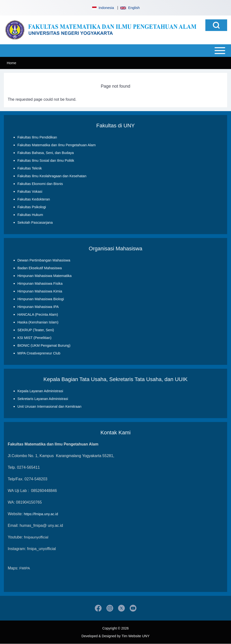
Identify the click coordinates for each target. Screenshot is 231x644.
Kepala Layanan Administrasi (40, 391)
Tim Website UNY (136, 636)
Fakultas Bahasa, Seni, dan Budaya (46, 153)
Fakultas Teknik (30, 168)
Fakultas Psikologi (32, 207)
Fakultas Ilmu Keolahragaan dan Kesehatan (52, 176)
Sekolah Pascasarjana (35, 222)
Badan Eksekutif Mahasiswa (40, 268)
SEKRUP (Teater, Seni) (36, 330)
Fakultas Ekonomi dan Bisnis (40, 184)
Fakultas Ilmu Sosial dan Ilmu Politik (46, 161)
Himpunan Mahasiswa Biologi (41, 299)
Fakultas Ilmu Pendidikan (37, 137)
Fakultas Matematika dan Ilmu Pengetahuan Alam (56, 145)
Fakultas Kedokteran (34, 199)
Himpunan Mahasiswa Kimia (40, 291)
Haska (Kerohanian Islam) (38, 322)
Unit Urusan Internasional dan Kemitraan (49, 406)
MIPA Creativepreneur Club (39, 353)
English (130, 8)
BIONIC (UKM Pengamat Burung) (44, 345)
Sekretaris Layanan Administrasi (43, 399)
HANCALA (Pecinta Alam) (38, 314)
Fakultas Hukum (30, 215)
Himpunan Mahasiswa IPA (38, 307)
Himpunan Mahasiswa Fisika (40, 284)
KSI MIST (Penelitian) (34, 338)
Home (11, 63)
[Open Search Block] (216, 25)
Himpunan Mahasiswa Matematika (45, 276)
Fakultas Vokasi (30, 192)
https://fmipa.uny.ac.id (41, 514)
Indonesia (103, 8)
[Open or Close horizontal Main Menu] (115, 51)
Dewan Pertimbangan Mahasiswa (44, 260)
